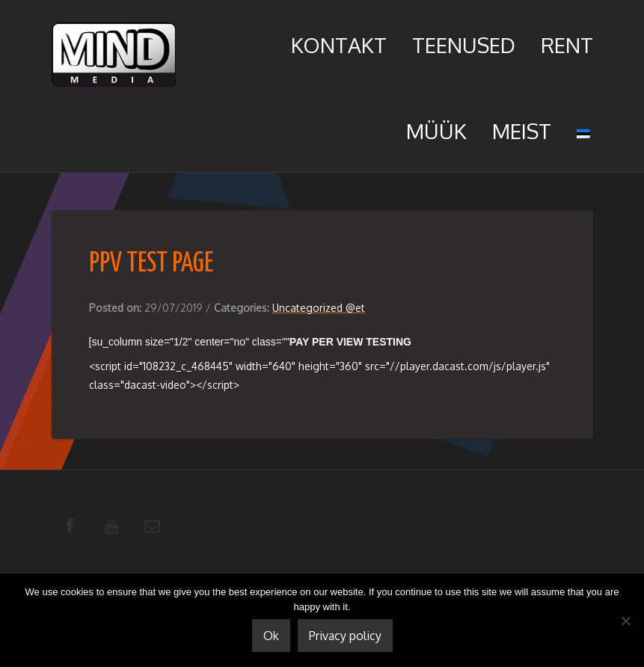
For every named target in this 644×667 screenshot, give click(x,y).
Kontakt (339, 45)
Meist (522, 131)
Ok (271, 636)
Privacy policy (345, 636)
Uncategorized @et (319, 308)
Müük (436, 131)
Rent (567, 45)
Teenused (464, 45)
